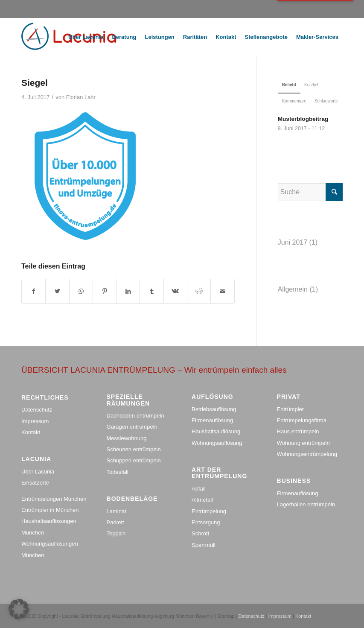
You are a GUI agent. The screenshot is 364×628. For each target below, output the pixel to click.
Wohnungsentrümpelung (307, 454)
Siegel (35, 83)
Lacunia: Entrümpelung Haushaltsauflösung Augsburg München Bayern (137, 616)
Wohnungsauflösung (217, 443)
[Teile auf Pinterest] (105, 291)
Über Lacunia (38, 472)
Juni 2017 (293, 242)
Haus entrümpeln (298, 431)
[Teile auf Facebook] (33, 291)
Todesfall (118, 472)
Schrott (200, 533)
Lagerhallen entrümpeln (306, 504)
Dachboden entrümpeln (135, 416)
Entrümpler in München (50, 510)
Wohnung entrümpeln (303, 443)
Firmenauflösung (212, 420)
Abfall (199, 489)
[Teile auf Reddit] (199, 291)
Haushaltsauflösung (216, 431)
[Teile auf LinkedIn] (128, 291)
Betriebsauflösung (214, 409)
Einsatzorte (35, 483)
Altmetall (202, 500)
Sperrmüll (204, 545)
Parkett (115, 522)
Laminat (116, 511)
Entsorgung (206, 522)
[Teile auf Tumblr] (151, 291)
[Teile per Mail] (222, 291)
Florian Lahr (81, 97)
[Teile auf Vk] (175, 291)
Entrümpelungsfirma (302, 420)
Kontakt (31, 432)
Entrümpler (291, 409)
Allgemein (293, 289)
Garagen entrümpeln (132, 427)
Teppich (116, 533)
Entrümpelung (209, 511)
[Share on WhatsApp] (81, 291)
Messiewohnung (127, 438)
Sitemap (226, 616)
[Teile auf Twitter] (57, 291)
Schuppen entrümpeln (134, 460)
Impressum (35, 421)
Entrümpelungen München (54, 499)
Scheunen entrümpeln (134, 449)
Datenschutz (37, 410)
